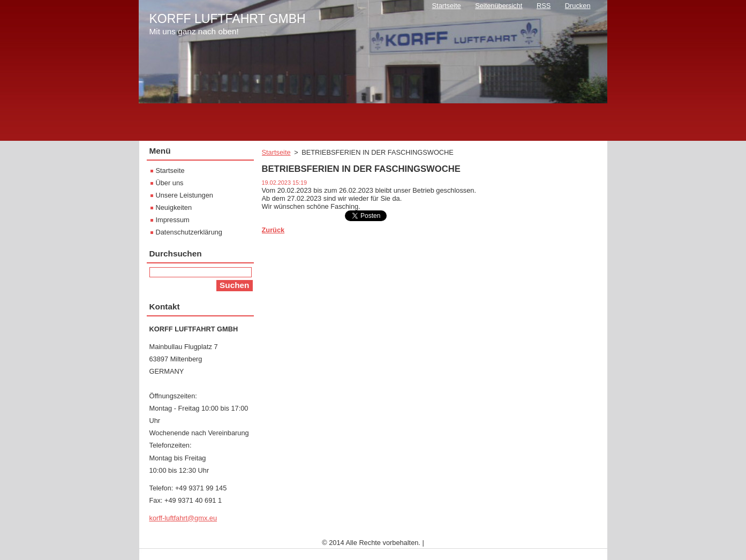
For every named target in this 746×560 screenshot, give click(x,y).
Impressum (173, 220)
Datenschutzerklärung (189, 232)
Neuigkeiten (174, 207)
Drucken (578, 6)
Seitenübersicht (499, 6)
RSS (544, 6)
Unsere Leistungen (184, 195)
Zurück (273, 230)
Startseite (276, 152)
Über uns (170, 183)
